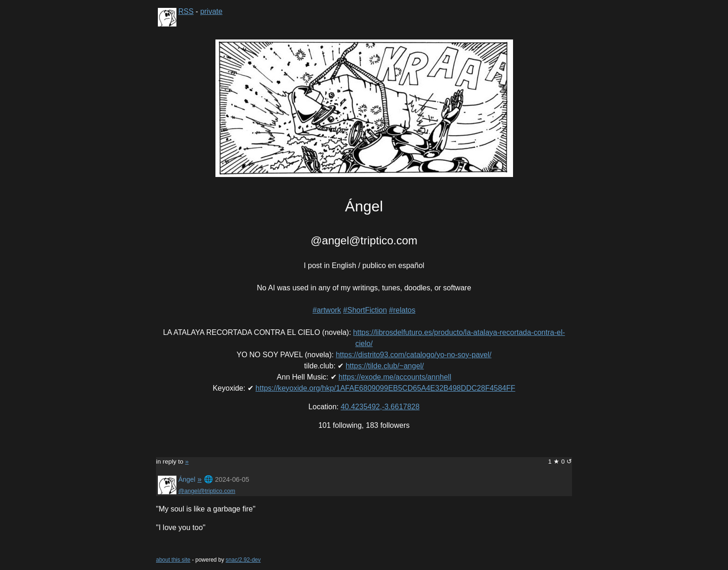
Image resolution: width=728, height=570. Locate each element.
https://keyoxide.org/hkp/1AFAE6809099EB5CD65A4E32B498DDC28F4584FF (385, 388)
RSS (186, 11)
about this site (173, 560)
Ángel (187, 479)
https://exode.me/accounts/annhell (395, 377)
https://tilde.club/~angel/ (385, 366)
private (211, 11)
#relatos (402, 310)
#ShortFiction (365, 310)
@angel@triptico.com (207, 491)
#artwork (327, 310)
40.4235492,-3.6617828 (380, 407)
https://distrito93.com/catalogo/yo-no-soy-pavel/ (413, 355)
